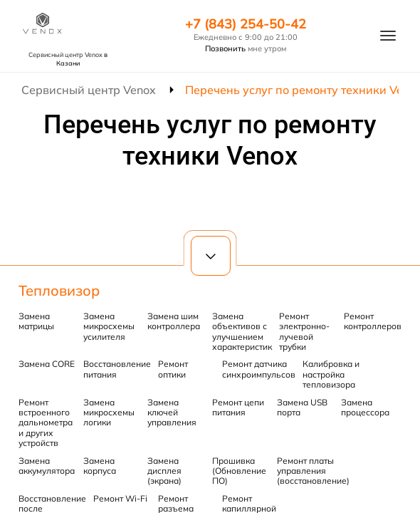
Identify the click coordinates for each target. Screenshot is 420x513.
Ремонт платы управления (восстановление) (313, 471)
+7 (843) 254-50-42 (246, 24)
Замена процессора (365, 407)
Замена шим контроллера (174, 321)
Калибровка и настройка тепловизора (331, 374)
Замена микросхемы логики (109, 413)
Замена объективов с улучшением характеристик (242, 331)
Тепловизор (59, 290)
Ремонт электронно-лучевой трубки (304, 331)
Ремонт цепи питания (238, 407)
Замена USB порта (302, 407)
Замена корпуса (100, 466)
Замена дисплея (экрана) (164, 471)
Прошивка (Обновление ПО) (239, 471)
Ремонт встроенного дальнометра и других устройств (46, 423)
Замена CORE (47, 364)
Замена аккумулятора (47, 466)
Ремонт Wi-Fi (120, 498)
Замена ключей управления (172, 413)
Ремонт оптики (173, 369)
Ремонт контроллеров (373, 321)
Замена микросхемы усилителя (109, 326)
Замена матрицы (36, 321)
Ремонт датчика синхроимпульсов (259, 369)
